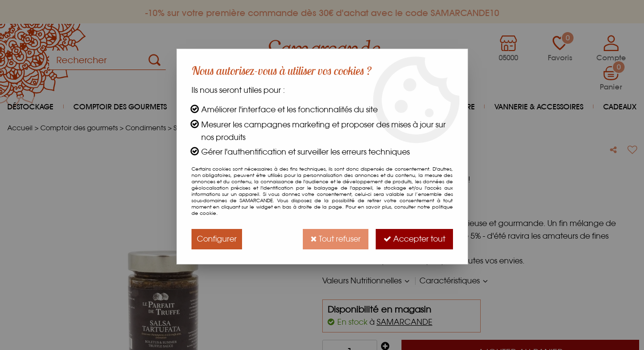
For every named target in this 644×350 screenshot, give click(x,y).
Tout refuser (336, 239)
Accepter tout (414, 239)
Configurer (217, 239)
